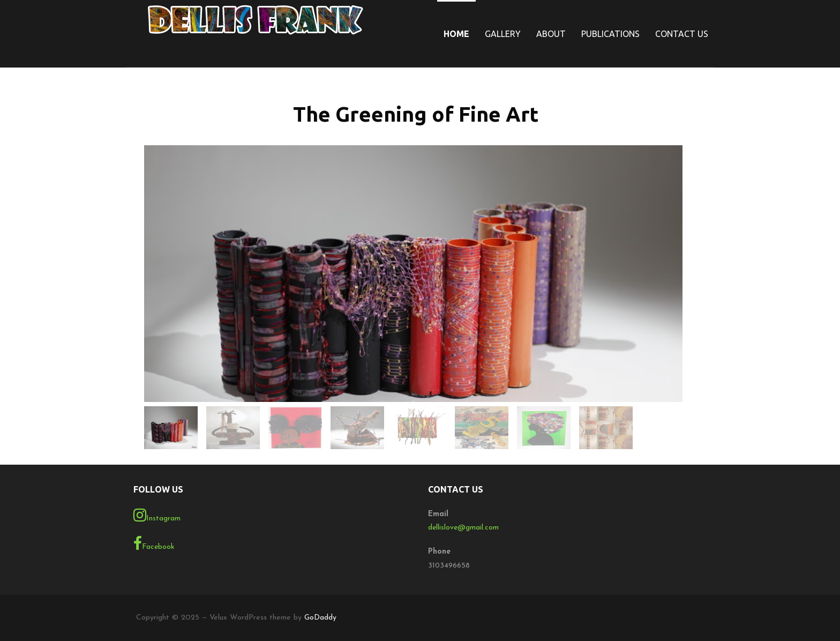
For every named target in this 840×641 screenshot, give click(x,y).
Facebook (154, 543)
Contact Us (682, 34)
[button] (413, 269)
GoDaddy (320, 618)
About (551, 34)
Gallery (503, 34)
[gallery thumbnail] (171, 428)
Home (456, 34)
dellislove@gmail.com (463, 528)
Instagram (157, 515)
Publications (610, 34)
